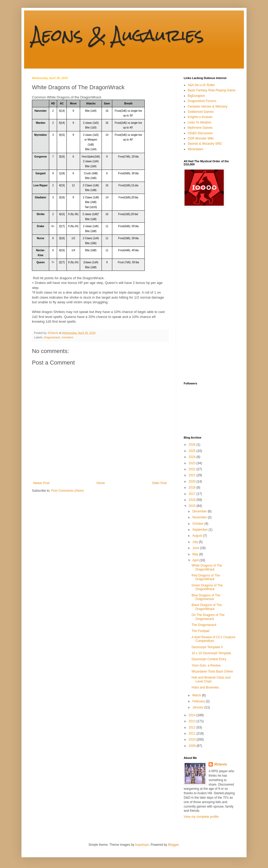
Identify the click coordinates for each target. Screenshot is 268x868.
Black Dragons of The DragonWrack (207, 607)
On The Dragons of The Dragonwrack (208, 617)
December (200, 511)
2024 (193, 457)
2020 (193, 481)
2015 (193, 506)
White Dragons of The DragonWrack (207, 567)
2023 (193, 463)
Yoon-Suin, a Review (206, 665)
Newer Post (41, 483)
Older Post (159, 483)
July (196, 542)
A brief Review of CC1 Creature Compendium (213, 639)
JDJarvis (220, 764)
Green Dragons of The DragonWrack (207, 587)
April (196, 560)
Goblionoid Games (201, 112)
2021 (193, 475)
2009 (193, 746)
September (200, 530)
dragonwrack (52, 337)
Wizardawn (195, 149)
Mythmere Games (200, 128)
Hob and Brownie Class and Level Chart (211, 679)
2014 (193, 715)
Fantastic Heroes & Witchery (208, 107)
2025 (193, 451)
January (198, 707)
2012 (193, 727)
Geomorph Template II (207, 647)
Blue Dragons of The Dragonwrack (206, 597)
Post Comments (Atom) (67, 491)
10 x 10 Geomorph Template (211, 653)
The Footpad (200, 631)
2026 (193, 445)
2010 (193, 740)
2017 (193, 494)
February (199, 701)
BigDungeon (196, 96)
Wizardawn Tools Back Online (212, 671)
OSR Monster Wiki (201, 138)
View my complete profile (201, 817)
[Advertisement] (205, 294)
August (198, 536)
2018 (193, 488)
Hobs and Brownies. (206, 687)
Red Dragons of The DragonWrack (206, 577)
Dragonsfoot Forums (202, 101)
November (200, 517)
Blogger (173, 845)
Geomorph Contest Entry (209, 659)
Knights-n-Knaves (200, 117)
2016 (193, 500)
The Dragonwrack (204, 625)
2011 (193, 733)
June (196, 548)
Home (101, 483)
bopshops (142, 845)
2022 (193, 469)
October (198, 524)
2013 (193, 721)
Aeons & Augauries (118, 35)
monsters (68, 337)
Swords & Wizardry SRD (205, 144)
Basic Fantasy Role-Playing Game (212, 90)
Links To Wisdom (199, 122)
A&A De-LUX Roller (201, 85)
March (197, 695)
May (196, 554)
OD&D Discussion (200, 133)
